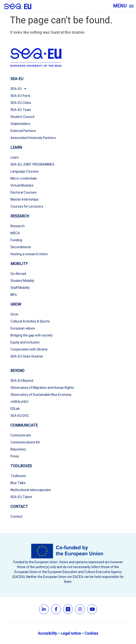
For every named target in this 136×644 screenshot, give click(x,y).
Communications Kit (25, 442)
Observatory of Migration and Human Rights (42, 388)
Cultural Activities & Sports (30, 321)
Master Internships (25, 199)
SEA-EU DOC (20, 416)
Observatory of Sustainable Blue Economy (41, 395)
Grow (14, 314)
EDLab (15, 409)
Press (15, 456)
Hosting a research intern (29, 254)
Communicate (21, 435)
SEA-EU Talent (21, 497)
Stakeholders (20, 124)
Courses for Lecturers (27, 206)
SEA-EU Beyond (22, 381)
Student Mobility (22, 281)
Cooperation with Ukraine (29, 349)
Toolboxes (18, 476)
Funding (16, 240)
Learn (15, 157)
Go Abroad (18, 274)
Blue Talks (18, 483)
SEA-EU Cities (21, 103)
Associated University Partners (33, 138)
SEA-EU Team (21, 110)
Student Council (22, 117)
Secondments (21, 247)
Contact (17, 517)
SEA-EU (18, 89)
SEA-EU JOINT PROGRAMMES (32, 164)
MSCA (15, 233)
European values (23, 328)
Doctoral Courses (23, 192)
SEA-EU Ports (20, 96)
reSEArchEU (19, 402)
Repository (18, 449)
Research (18, 226)
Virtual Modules (22, 185)
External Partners (23, 131)
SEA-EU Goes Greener (27, 356)
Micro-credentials (24, 178)
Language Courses (25, 171)
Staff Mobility (20, 288)
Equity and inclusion (25, 342)
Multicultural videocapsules (31, 490)
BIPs (14, 295)
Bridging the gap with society (32, 335)
